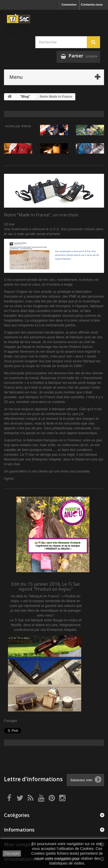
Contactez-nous (92, 5)
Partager (11, 721)
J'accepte (12, 853)
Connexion (69, 5)
